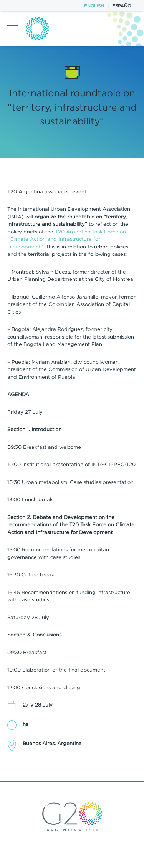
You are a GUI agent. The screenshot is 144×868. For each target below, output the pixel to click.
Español (123, 6)
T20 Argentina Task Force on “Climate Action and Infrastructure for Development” (67, 239)
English (94, 6)
